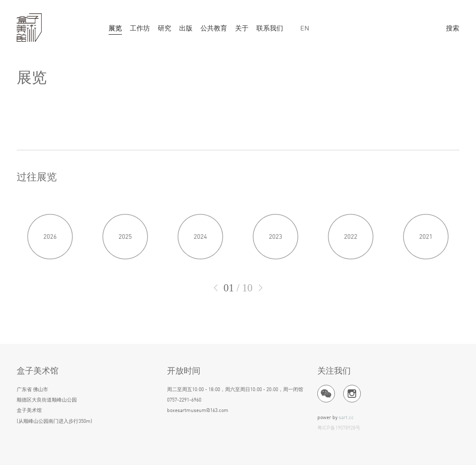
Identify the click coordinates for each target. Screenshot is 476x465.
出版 (186, 29)
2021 (426, 267)
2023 (276, 267)
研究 (165, 29)
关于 (242, 29)
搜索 (453, 29)
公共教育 (214, 29)
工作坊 (140, 29)
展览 (115, 29)
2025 (125, 267)
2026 (50, 267)
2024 (200, 267)
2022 (351, 267)
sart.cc (346, 418)
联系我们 (270, 29)
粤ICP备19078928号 (339, 429)
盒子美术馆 (29, 28)
